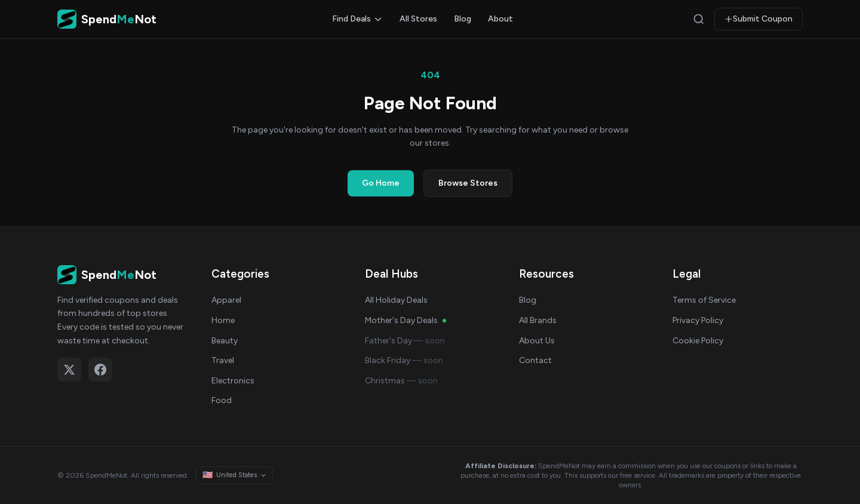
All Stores (418, 19)
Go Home (381, 183)
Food (222, 400)
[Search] (699, 19)
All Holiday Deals (396, 300)
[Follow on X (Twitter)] (69, 370)
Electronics (233, 381)
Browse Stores (468, 183)
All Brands (538, 320)
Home (223, 320)
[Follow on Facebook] (100, 370)
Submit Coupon (758, 19)
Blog (463, 19)
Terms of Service (704, 300)
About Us (537, 341)
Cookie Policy (698, 341)
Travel (223, 360)
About (500, 19)
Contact (535, 360)
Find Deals (357, 19)
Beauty (225, 341)
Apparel (226, 300)
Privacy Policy (698, 320)
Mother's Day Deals (406, 320)
